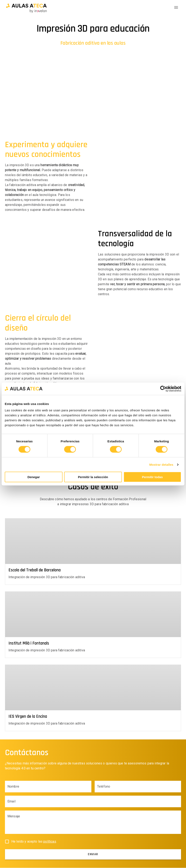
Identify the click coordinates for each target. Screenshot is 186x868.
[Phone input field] (138, 787)
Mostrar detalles (161, 464)
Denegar (34, 477)
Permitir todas (152, 477)
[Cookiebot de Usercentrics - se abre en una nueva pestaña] (163, 389)
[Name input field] (48, 787)
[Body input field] (93, 824)
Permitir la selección (93, 477)
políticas (50, 842)
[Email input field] (93, 802)
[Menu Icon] (176, 7)
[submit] (93, 855)
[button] (26, 8)
